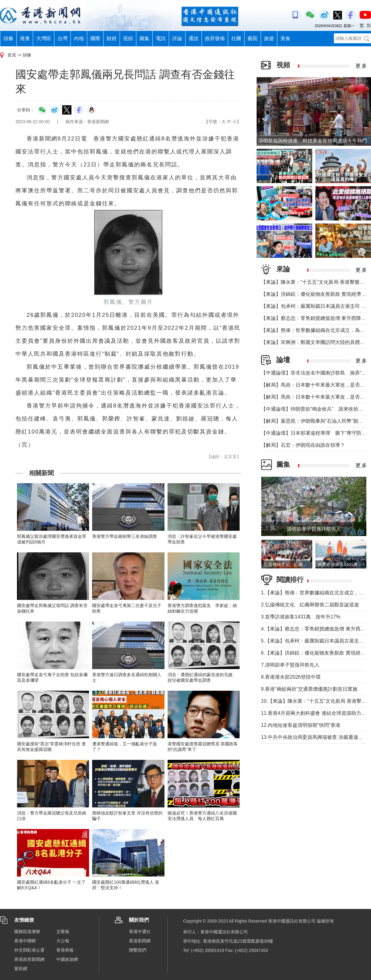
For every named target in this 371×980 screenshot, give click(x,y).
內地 (79, 38)
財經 (112, 38)
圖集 (144, 38)
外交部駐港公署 (29, 950)
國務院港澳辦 (27, 932)
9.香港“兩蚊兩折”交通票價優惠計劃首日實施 (309, 689)
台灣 (62, 38)
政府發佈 (215, 38)
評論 (177, 38)
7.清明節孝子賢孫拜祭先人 (290, 665)
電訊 (161, 38)
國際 (95, 38)
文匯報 (63, 932)
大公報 (63, 941)
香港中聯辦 (25, 941)
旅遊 (269, 38)
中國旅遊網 (67, 959)
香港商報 (65, 950)
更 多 (361, 66)
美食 (285, 38)
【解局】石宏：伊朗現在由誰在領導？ (303, 445)
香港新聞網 (140, 941)
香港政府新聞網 (29, 959)
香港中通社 (140, 932)
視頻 (128, 38)
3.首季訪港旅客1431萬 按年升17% (301, 617)
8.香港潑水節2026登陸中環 (291, 677)
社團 (236, 38)
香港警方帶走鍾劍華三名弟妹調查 (125, 536)
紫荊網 (21, 969)
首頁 (12, 55)
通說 (194, 38)
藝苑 (253, 38)
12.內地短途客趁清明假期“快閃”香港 (301, 725)
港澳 (25, 38)
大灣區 (44, 38)
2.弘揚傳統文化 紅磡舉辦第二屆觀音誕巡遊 (310, 605)
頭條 (8, 38)
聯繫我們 (138, 950)
